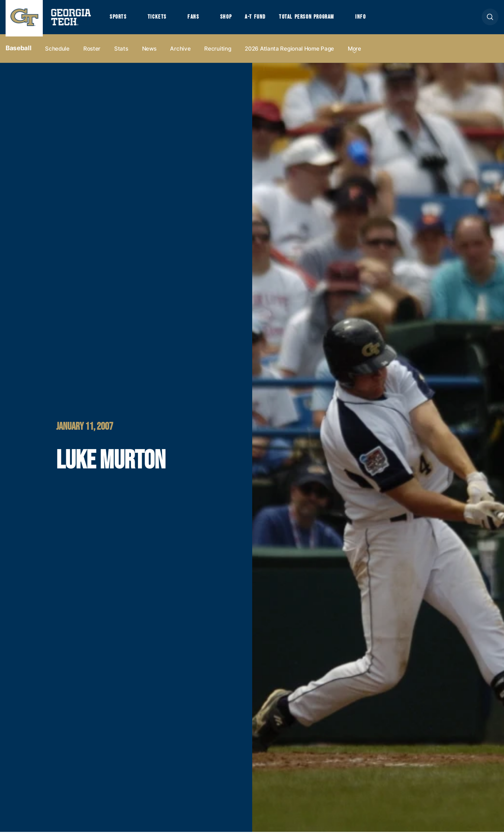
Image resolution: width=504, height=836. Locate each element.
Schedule (57, 53)
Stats (121, 53)
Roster (92, 53)
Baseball (18, 52)
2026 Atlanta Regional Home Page (289, 53)
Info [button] (372, 19)
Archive (180, 53)
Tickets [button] (160, 19)
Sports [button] (119, 19)
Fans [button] (197, 19)
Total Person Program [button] (315, 19)
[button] (490, 19)
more (354, 53)
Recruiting (218, 53)
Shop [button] (231, 19)
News (149, 53)
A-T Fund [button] (261, 19)
